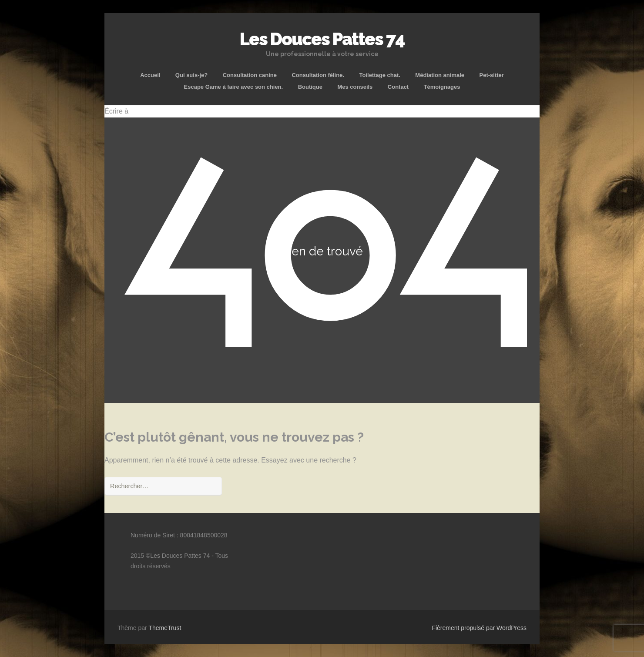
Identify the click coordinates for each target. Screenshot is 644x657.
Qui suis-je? (191, 75)
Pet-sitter (491, 75)
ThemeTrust (165, 628)
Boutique (310, 87)
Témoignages (442, 87)
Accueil (150, 75)
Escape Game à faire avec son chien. (234, 87)
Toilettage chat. (379, 75)
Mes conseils (355, 87)
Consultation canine (250, 75)
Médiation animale (440, 75)
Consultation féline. (318, 75)
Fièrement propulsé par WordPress (479, 628)
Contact (398, 87)
